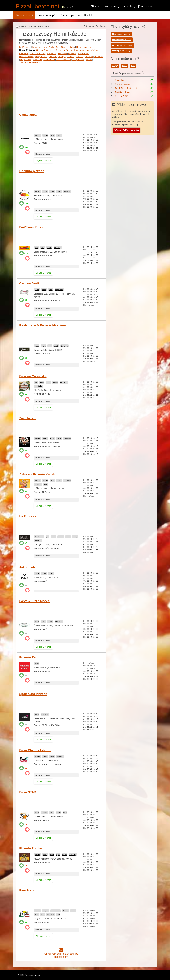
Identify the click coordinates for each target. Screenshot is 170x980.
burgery (38, 135)
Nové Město (83, 54)
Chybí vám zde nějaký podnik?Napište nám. (61, 954)
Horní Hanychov (84, 47)
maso (45, 191)
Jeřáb (67, 50)
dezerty (37, 439)
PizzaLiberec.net (37, 6)
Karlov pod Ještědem (89, 50)
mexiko (61, 537)
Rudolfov (99, 57)
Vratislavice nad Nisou (29, 62)
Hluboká (71, 47)
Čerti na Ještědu (31, 283)
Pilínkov (70, 57)
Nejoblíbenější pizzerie (122, 40)
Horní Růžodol (29, 50)
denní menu (39, 537)
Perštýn (62, 57)
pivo (36, 914)
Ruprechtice (26, 60)
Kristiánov (52, 54)
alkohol (37, 911)
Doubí (52, 47)
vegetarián (59, 290)
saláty (59, 135)
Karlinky (74, 50)
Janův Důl (57, 50)
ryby (50, 346)
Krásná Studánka (37, 54)
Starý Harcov (78, 60)
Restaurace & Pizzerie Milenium (42, 325)
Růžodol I (37, 60)
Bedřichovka (25, 47)
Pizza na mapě (46, 15)
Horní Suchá (45, 50)
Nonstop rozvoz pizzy (121, 51)
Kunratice (63, 54)
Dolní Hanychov (40, 47)
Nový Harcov (41, 57)
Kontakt (89, 15)
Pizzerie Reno (29, 657)
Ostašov (53, 57)
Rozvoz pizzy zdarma (121, 34)
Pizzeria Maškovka (33, 376)
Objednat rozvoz (43, 160)
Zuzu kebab (28, 418)
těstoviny (67, 191)
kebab (45, 135)
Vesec (89, 60)
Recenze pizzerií (70, 15)
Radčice (79, 57)
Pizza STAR (28, 792)
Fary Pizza (27, 890)
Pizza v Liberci (24, 15)
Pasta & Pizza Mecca (34, 601)
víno (46, 484)
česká (37, 290)
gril (36, 382)
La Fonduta (28, 516)
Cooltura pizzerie (32, 171)
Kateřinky (24, 54)
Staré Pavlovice (63, 60)
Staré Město (49, 60)
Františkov (61, 47)
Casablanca (28, 115)
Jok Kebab (27, 567)
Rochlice (89, 57)
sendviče (67, 439)
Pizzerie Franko (31, 848)
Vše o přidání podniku (127, 130)
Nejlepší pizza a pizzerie (122, 45)
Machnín (72, 54)
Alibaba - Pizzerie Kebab (37, 474)
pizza (52, 135)
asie (36, 248)
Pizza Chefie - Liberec (35, 750)
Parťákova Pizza (31, 227)
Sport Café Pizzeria (33, 694)
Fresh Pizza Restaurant (126, 88)
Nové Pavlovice (26, 57)
